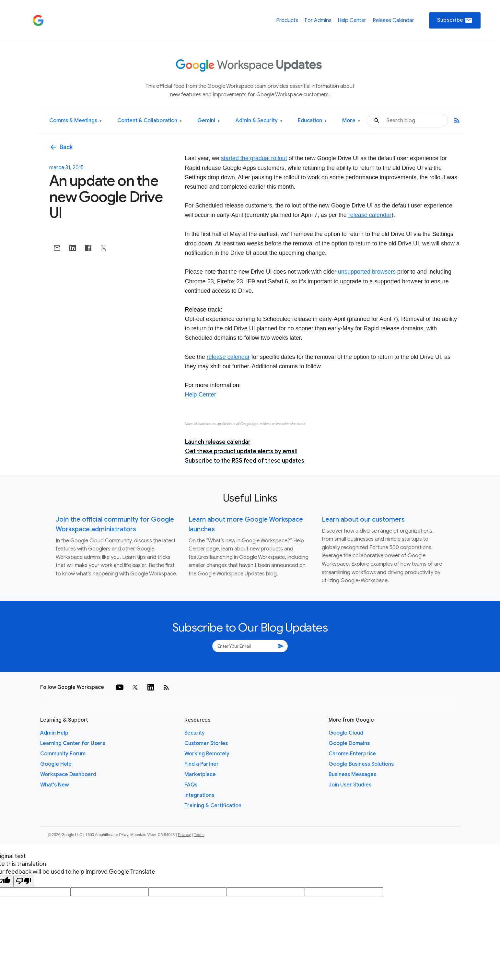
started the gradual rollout (254, 158)
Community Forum (63, 754)
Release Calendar (393, 20)
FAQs (191, 785)
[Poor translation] (24, 881)
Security (195, 733)
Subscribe (455, 20)
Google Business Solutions (361, 764)
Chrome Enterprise (352, 754)
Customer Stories (206, 743)
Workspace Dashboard (68, 774)
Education (312, 121)
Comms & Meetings (76, 121)
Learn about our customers (363, 520)
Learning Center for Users (73, 743)
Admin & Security (259, 121)
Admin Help (54, 733)
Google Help (56, 764)
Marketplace (200, 774)
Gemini (209, 121)
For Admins (318, 20)
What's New (55, 785)
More (351, 121)
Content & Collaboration (150, 121)
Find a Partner (202, 764)
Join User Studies (350, 785)
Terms (199, 835)
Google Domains (349, 743)
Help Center (352, 20)
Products (287, 20)
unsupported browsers (367, 272)
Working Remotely (207, 754)
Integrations (199, 795)
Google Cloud (346, 733)
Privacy (184, 835)
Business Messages (352, 774)
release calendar (370, 215)
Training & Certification (213, 806)
